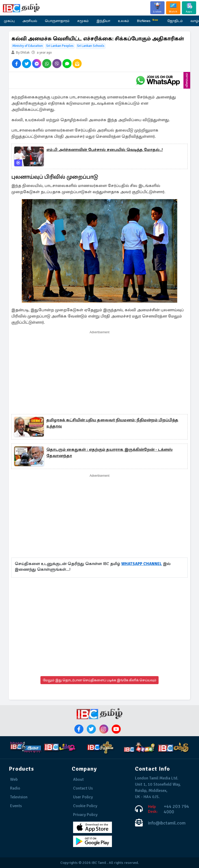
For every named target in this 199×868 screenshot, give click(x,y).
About (78, 779)
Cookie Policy (85, 806)
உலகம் (123, 21)
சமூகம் (83, 21)
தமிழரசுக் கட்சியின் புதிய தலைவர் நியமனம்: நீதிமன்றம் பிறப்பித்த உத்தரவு (112, 423)
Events (16, 806)
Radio (15, 788)
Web (14, 779)
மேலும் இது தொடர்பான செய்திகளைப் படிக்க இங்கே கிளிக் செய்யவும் (99, 680)
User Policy (83, 797)
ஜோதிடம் (175, 21)
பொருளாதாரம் (57, 21)
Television (19, 797)
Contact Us (83, 788)
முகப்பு (9, 21)
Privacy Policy (85, 815)
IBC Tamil (99, 863)
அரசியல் (30, 21)
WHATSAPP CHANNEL (142, 564)
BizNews (148, 20)
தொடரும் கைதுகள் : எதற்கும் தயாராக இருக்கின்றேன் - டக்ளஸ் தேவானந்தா (109, 453)
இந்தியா (103, 21)
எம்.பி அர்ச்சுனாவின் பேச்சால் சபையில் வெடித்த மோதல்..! (105, 150)
